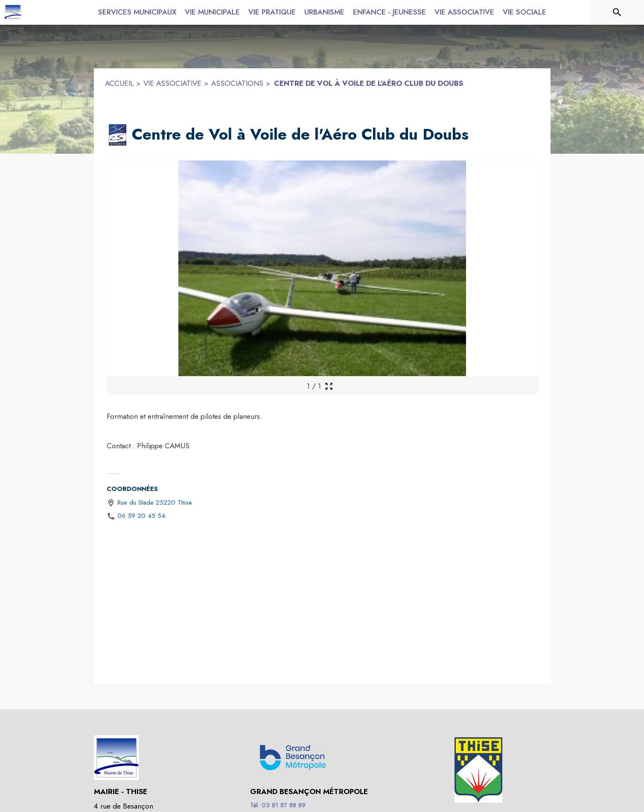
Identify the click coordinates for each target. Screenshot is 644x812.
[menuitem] (137, 11)
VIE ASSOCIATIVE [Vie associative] (172, 83)
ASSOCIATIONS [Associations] (237, 83)
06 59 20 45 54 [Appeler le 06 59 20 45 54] (141, 516)
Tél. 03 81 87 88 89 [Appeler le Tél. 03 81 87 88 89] (278, 805)
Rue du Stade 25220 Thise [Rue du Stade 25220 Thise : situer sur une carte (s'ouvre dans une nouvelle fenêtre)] (155, 502)
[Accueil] (13, 12)
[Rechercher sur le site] (617, 12)
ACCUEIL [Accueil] (119, 83)
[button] (118, 135)
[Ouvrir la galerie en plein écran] (329, 386)
